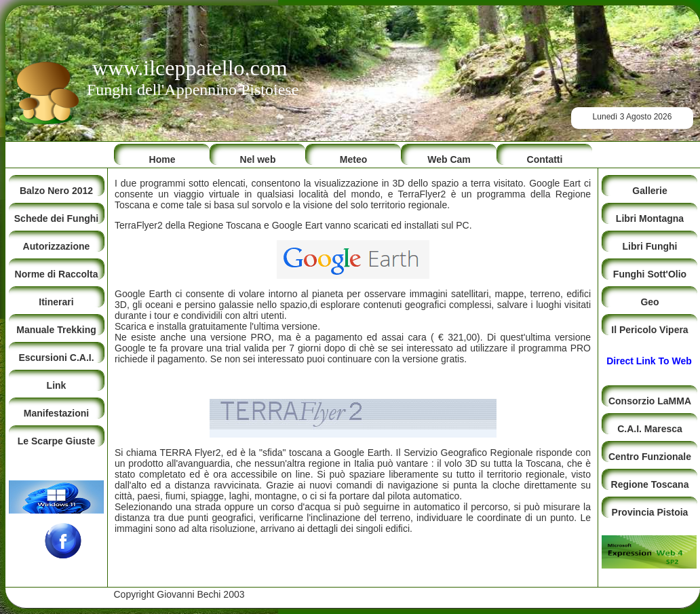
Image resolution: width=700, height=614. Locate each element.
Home (162, 159)
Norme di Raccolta (57, 274)
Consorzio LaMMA (650, 401)
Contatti (545, 159)
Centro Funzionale (650, 457)
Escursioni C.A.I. (56, 358)
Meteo (353, 159)
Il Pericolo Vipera (649, 330)
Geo (649, 302)
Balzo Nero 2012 (56, 191)
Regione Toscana (650, 484)
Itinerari (56, 302)
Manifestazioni (56, 413)
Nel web (258, 159)
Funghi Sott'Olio (650, 274)
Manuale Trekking (56, 330)
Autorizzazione (57, 246)
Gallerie (649, 191)
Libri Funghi (650, 246)
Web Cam (449, 159)
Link (57, 385)
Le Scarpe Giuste (56, 441)
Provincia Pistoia (650, 512)
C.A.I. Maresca (650, 429)
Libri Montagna (650, 218)
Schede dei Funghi (56, 218)
